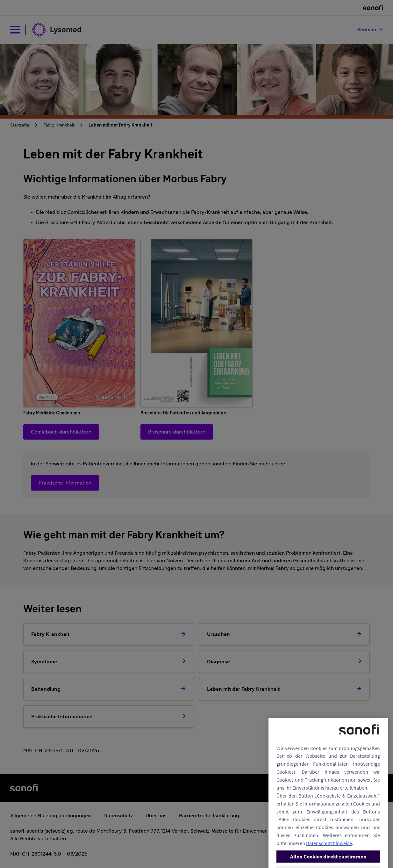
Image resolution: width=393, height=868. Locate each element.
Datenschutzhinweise (329, 858)
